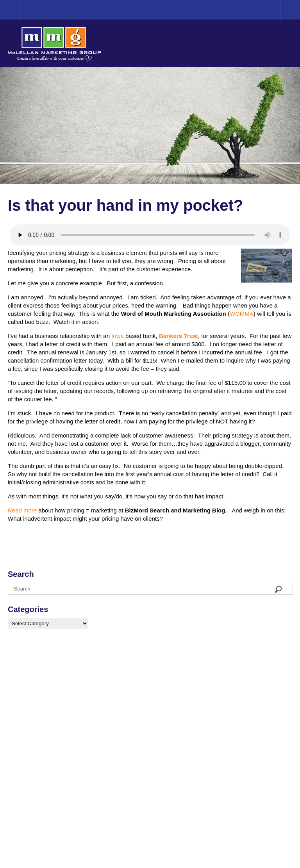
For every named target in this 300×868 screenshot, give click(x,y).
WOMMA (242, 314)
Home (19, 10)
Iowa (118, 336)
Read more (22, 510)
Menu (290, 10)
